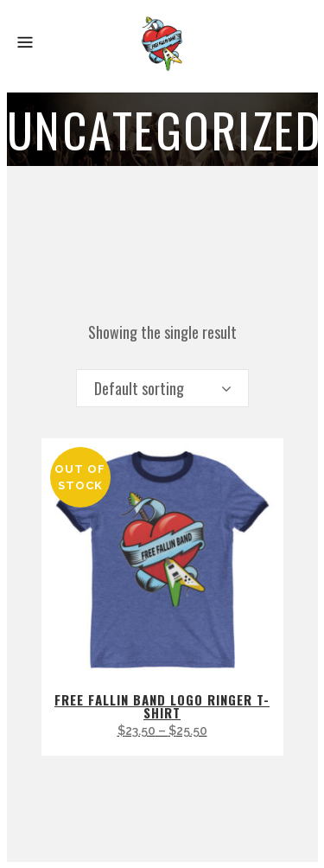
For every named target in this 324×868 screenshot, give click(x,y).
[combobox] (162, 388)
